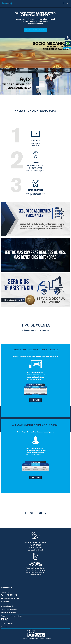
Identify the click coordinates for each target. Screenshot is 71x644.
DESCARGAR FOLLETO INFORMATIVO (35, 30)
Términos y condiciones (9, 609)
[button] (5, 66)
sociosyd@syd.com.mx (11, 598)
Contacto (4, 627)
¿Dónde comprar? (7, 624)
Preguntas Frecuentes (9, 613)
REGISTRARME (35, 400)
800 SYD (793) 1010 (10, 595)
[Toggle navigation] (64, 3)
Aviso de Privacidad (8, 606)
